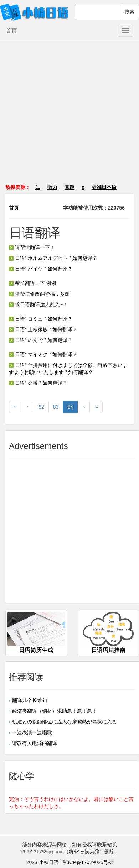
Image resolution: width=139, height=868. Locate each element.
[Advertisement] (70, 117)
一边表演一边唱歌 (32, 732)
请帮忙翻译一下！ (32, 247)
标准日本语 (104, 187)
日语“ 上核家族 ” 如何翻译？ (43, 329)
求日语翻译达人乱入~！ (38, 304)
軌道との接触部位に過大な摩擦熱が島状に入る (65, 722)
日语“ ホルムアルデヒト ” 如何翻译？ (53, 258)
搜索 (129, 12)
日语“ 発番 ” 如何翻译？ (38, 383)
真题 (69, 187)
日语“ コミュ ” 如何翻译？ (41, 319)
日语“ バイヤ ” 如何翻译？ (41, 269)
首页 (11, 31)
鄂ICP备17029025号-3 (88, 862)
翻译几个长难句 (30, 700)
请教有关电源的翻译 (35, 743)
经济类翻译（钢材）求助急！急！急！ (55, 711)
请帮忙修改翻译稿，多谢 (39, 294)
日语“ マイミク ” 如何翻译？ (43, 354)
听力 (52, 187)
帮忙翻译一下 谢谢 (33, 283)
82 (41, 407)
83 (56, 407)
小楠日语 (49, 862)
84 (70, 407)
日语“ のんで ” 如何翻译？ (41, 340)
